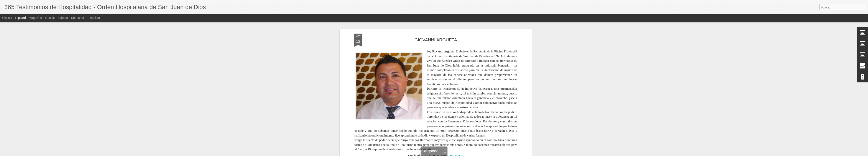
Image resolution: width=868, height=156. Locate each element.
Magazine (35, 18)
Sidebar (63, 18)
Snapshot (78, 18)
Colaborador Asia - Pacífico (463, 102)
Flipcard (20, 18)
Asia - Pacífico (414, 102)
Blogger (497, 154)
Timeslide (93, 18)
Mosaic (50, 18)
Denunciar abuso (512, 154)
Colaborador (434, 102)
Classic (7, 18)
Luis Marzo (456, 96)
